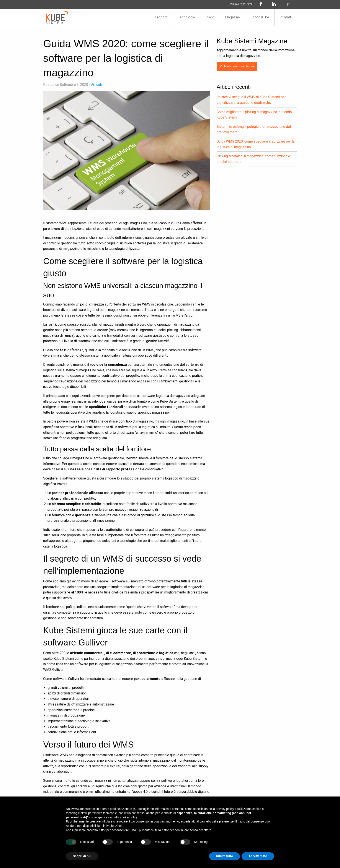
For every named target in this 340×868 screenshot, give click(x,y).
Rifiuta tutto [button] (225, 856)
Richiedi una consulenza (237, 66)
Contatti (286, 17)
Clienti (210, 17)
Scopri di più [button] (82, 856)
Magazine (232, 17)
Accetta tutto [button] (258, 856)
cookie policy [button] (129, 817)
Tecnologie (186, 17)
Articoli (96, 85)
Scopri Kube (260, 17)
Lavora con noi (240, 4)
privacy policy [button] (225, 809)
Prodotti (161, 17)
